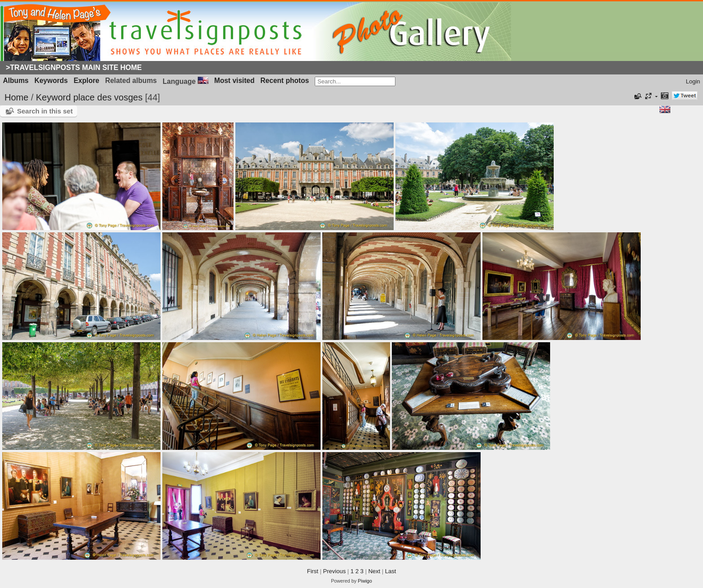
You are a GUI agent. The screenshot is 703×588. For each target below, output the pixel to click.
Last (391, 571)
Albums (16, 81)
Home (16, 97)
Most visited (234, 81)
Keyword (53, 97)
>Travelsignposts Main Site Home (74, 68)
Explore (86, 81)
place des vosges (108, 97)
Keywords (51, 81)
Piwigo (365, 581)
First (313, 571)
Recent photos (285, 81)
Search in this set (45, 111)
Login (693, 81)
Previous (335, 571)
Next (374, 571)
